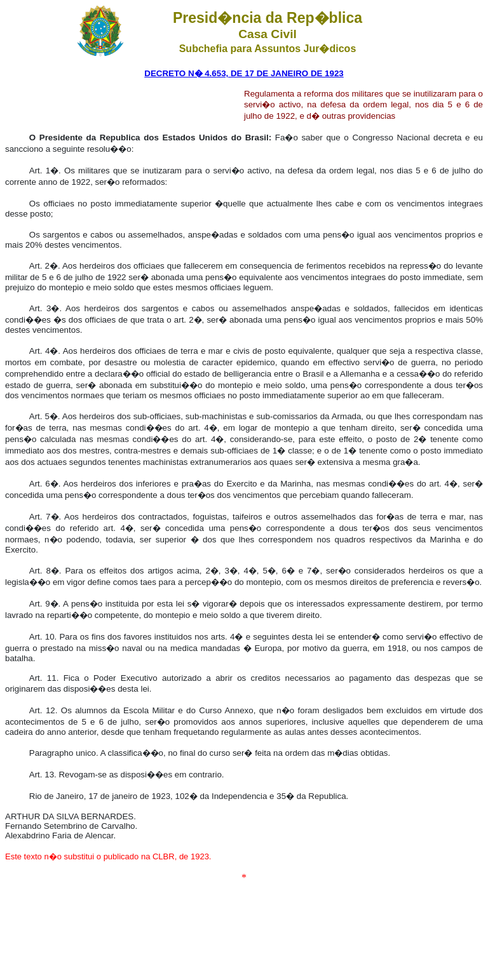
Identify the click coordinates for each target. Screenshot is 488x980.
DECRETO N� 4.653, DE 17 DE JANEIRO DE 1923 (244, 73)
